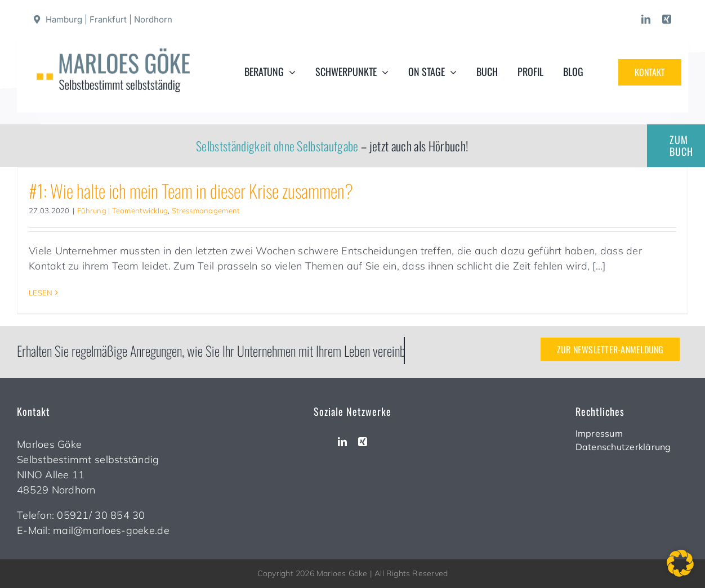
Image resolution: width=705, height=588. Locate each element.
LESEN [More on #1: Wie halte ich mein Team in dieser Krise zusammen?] (41, 293)
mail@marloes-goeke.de (111, 530)
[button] (680, 563)
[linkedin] (646, 19)
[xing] (667, 19)
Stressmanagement (206, 210)
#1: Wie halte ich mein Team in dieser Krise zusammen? (191, 190)
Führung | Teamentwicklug (122, 210)
